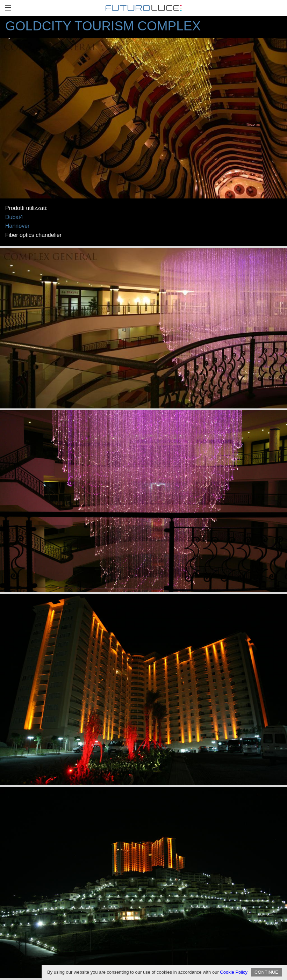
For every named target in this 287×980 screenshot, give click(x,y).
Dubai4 (14, 217)
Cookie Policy (234, 972)
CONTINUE (266, 972)
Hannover (17, 226)
